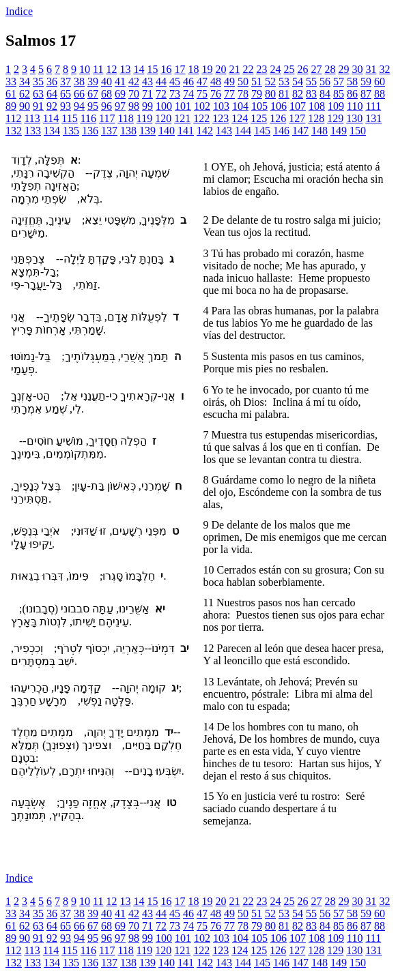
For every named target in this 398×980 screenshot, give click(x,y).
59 (366, 81)
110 (355, 106)
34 (25, 81)
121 (182, 118)
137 (109, 131)
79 (257, 94)
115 (69, 118)
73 (175, 94)
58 (352, 81)
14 (139, 69)
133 (33, 131)
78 (243, 94)
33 (11, 81)
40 (106, 81)
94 (79, 106)
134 (52, 131)
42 (134, 81)
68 (106, 94)
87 (366, 94)
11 (98, 69)
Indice (19, 11)
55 (311, 81)
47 (202, 81)
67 (93, 94)
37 (66, 81)
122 (201, 118)
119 (144, 118)
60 (380, 81)
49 (229, 81)
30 (357, 69)
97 (120, 106)
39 (93, 81)
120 (163, 118)
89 (11, 106)
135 (71, 131)
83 (311, 94)
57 (339, 81)
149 (339, 131)
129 (335, 118)
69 (120, 94)
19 (207, 69)
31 (371, 69)
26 (302, 69)
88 (380, 94)
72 (161, 94)
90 (25, 106)
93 (66, 106)
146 (281, 131)
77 (229, 94)
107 (298, 106)
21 (234, 69)
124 (240, 118)
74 (188, 94)
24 (275, 69)
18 (193, 69)
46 (188, 81)
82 (298, 94)
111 (373, 106)
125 (259, 118)
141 (186, 131)
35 (38, 81)
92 (52, 106)
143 (224, 131)
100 (164, 106)
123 (221, 118)
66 (79, 94)
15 (152, 69)
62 (25, 94)
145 (262, 131)
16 (166, 69)
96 (106, 106)
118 (125, 118)
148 (319, 131)
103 (221, 106)
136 (90, 131)
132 (14, 131)
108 (317, 106)
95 (93, 106)
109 (336, 106)
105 (259, 106)
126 (278, 118)
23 (261, 69)
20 (221, 69)
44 (161, 81)
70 (134, 94)
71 (147, 94)
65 (66, 94)
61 (11, 94)
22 (248, 69)
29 (343, 69)
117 (107, 118)
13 (125, 69)
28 (330, 69)
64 (52, 94)
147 (300, 131)
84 (325, 94)
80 (270, 94)
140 (167, 131)
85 (339, 94)
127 (297, 118)
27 (316, 69)
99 (147, 106)
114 (51, 118)
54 (298, 81)
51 (257, 81)
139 (147, 131)
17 (180, 69)
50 (243, 81)
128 (316, 118)
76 (216, 94)
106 (279, 106)
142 (205, 131)
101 (183, 106)
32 (384, 69)
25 (289, 69)
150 (358, 131)
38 (79, 81)
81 (284, 94)
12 (111, 69)
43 (147, 81)
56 (325, 81)
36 (52, 81)
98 (134, 106)
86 (352, 94)
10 (85, 69)
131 (373, 118)
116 (88, 118)
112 (13, 118)
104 (240, 106)
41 (120, 81)
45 (175, 81)
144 (243, 131)
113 (32, 118)
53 (284, 81)
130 (354, 118)
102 (202, 106)
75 (202, 94)
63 (38, 94)
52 (270, 81)
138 (128, 131)
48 (216, 81)
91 (38, 106)
